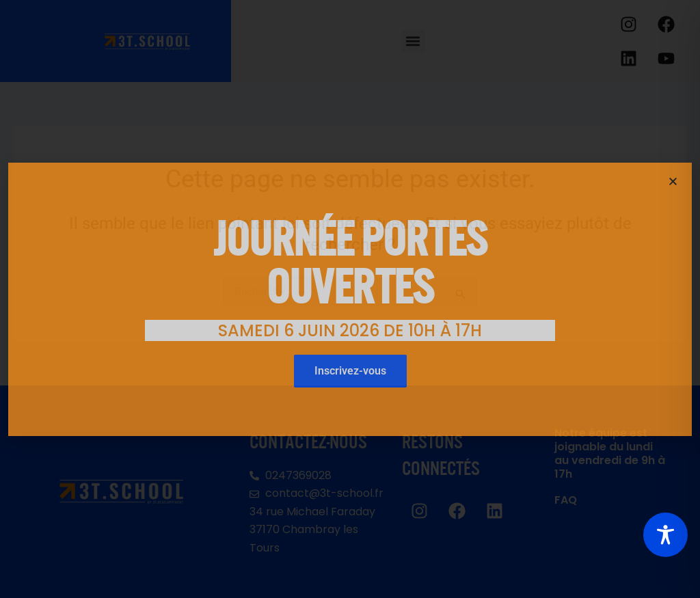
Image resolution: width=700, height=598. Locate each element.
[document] (350, 299)
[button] (673, 181)
